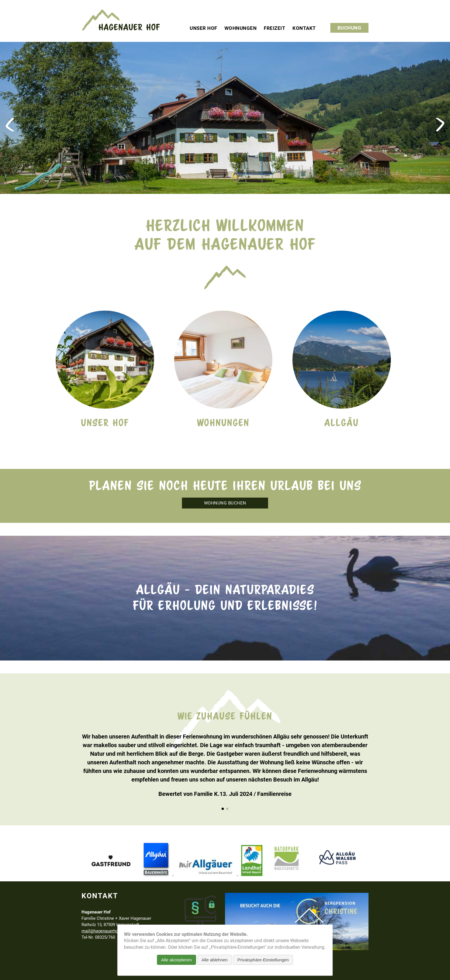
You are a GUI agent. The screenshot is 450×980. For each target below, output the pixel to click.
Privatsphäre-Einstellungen (263, 960)
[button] (223, 809)
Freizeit (275, 28)
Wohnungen (241, 28)
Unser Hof (203, 28)
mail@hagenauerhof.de (103, 931)
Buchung (350, 28)
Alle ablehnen (215, 960)
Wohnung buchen (225, 503)
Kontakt (304, 28)
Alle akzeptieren (177, 960)
